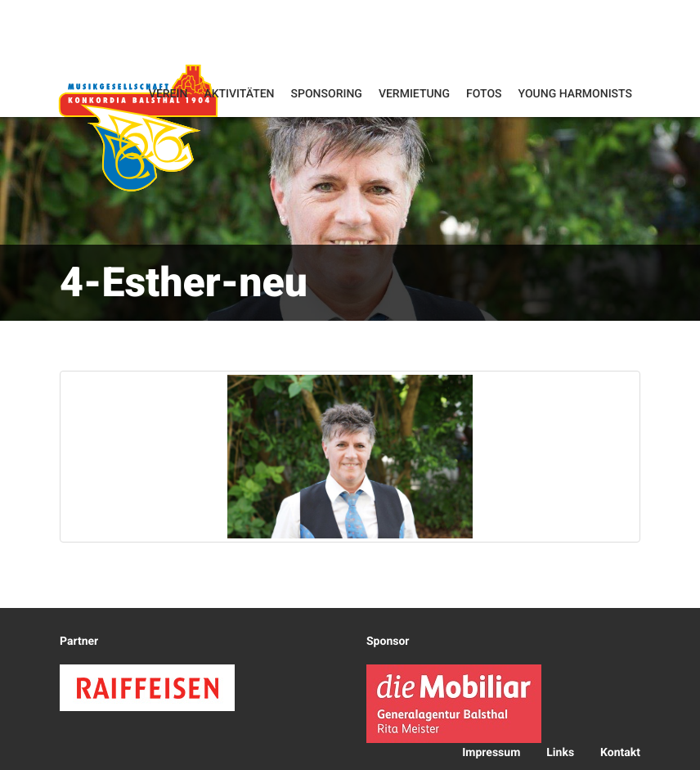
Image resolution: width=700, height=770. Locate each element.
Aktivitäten (239, 94)
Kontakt (620, 753)
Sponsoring (327, 94)
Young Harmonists (575, 94)
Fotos (484, 94)
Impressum (491, 753)
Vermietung (414, 94)
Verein (168, 94)
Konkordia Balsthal (138, 127)
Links (560, 753)
